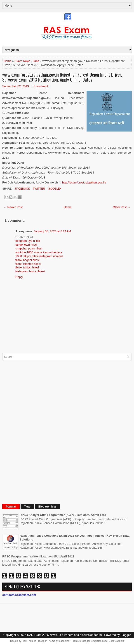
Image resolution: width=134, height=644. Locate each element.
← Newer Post (13, 207)
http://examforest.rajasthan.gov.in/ (84, 182)
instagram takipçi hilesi (30, 271)
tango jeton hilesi (26, 245)
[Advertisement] (36, 432)
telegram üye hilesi (28, 241)
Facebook (22, 189)
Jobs (36, 61)
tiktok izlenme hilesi (28, 264)
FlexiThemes (29, 641)
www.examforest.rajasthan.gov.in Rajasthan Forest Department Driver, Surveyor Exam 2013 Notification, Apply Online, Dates (62, 77)
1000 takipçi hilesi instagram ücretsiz (39, 256)
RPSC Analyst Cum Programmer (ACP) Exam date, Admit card (63, 515)
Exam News (22, 61)
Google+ (54, 189)
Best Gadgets (116, 641)
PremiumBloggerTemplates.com (89, 641)
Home (8, 61)
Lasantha (64, 641)
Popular (11, 507)
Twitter (38, 189)
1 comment (41, 86)
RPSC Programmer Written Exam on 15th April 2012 (38, 556)
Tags (27, 507)
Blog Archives (47, 507)
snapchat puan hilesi (29, 248)
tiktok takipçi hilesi (27, 267)
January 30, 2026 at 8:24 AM (52, 231)
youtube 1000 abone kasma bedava (39, 252)
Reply (19, 277)
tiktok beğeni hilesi (27, 260)
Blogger (126, 635)
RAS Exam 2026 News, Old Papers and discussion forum (65, 635)
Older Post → (122, 207)
